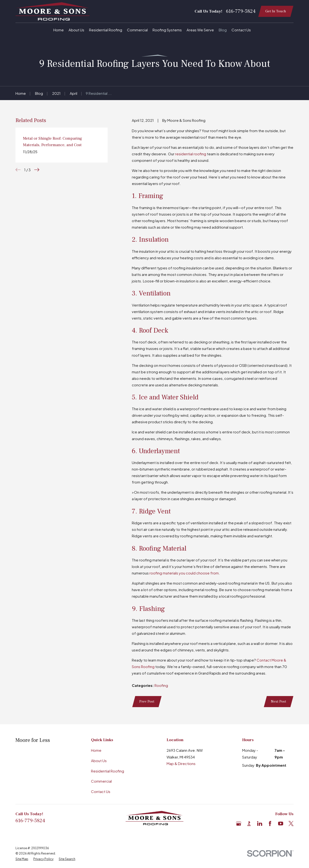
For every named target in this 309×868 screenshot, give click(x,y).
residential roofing (191, 154)
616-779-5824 (241, 11)
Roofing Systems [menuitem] (167, 30)
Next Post (278, 701)
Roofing (161, 685)
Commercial (101, 781)
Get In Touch (276, 11)
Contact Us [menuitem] (241, 30)
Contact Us (101, 791)
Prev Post (147, 701)
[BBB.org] (249, 824)
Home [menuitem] (59, 30)
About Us (99, 761)
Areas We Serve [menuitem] (200, 30)
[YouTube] (281, 824)
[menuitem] (22, 859)
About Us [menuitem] (76, 30)
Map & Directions (181, 763)
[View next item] (37, 170)
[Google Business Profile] (239, 824)
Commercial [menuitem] (137, 30)
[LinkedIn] (260, 824)
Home (96, 750)
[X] (291, 824)
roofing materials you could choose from (184, 573)
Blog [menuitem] (223, 30)
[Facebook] (270, 824)
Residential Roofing (108, 771)
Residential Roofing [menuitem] (106, 30)
